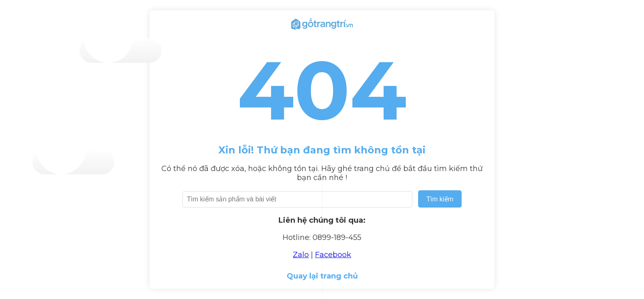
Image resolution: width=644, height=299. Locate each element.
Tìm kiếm (440, 199)
